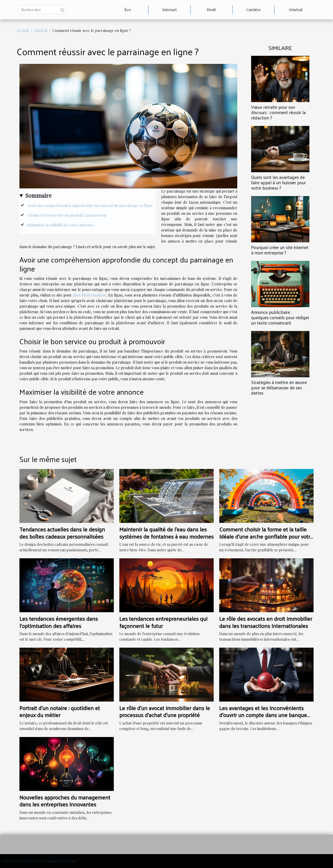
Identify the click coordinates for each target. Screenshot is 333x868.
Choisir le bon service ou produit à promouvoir (67, 215)
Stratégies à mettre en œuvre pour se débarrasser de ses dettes (279, 387)
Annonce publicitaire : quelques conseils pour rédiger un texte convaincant (280, 317)
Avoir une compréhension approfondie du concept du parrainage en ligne (90, 205)
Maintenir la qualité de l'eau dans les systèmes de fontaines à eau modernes (166, 533)
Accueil (23, 30)
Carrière (254, 10)
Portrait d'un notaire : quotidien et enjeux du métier (60, 711)
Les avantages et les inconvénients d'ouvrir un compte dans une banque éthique (263, 715)
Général (296, 10)
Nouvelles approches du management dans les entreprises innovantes (65, 801)
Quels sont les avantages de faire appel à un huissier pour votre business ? (279, 182)
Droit (211, 10)
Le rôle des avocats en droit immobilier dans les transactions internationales (266, 622)
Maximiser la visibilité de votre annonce (60, 225)
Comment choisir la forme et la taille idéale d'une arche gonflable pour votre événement (266, 536)
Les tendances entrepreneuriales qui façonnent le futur (163, 622)
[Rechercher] (43, 10)
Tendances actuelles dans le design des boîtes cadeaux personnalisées (62, 533)
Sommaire (38, 195)
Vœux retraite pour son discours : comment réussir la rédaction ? (278, 112)
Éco (128, 10)
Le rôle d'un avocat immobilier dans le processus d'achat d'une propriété (165, 711)
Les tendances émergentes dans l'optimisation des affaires (59, 622)
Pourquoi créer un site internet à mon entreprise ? (280, 250)
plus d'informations (89, 295)
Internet (170, 10)
